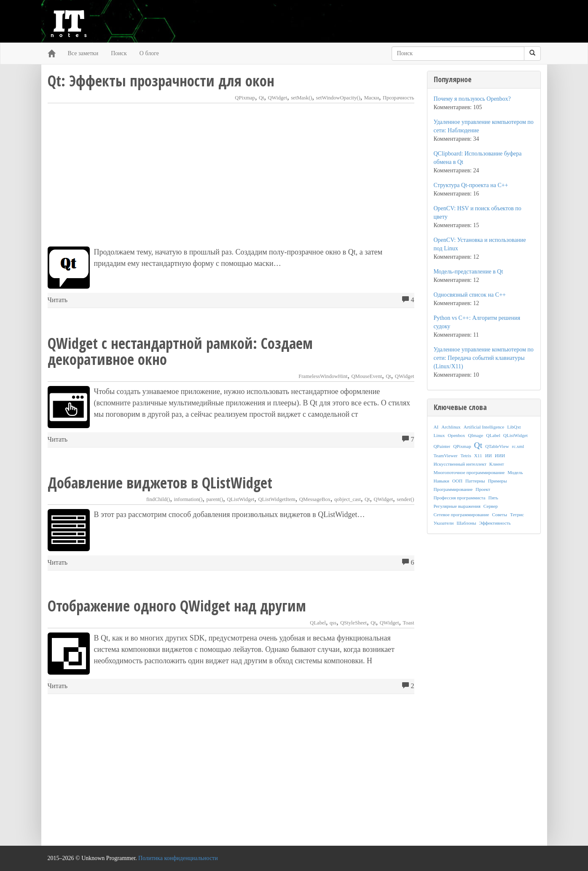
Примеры (498, 481)
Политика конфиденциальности (178, 858)
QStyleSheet (353, 623)
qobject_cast (348, 499)
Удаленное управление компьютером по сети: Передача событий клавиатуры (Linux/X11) (484, 358)
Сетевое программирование (462, 515)
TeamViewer (446, 456)
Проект (483, 489)
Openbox (456, 435)
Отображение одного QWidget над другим (177, 606)
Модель (515, 472)
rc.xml (518, 446)
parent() (215, 499)
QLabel (318, 623)
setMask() (301, 98)
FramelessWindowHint (323, 376)
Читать (58, 300)
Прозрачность (399, 98)
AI (436, 427)
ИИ (489, 456)
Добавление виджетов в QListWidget (160, 483)
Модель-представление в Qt (469, 272)
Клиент (497, 464)
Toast (408, 623)
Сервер (491, 506)
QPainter (442, 446)
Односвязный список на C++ (470, 295)
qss (333, 623)
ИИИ (500, 456)
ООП (457, 481)
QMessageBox (315, 499)
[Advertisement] (231, 175)
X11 (478, 456)
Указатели (444, 523)
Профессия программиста (460, 498)
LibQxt (514, 427)
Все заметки (83, 53)
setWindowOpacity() (338, 98)
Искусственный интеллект (460, 464)
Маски (372, 98)
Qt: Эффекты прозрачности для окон (161, 81)
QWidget (278, 98)
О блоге (149, 53)
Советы (499, 515)
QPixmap (245, 98)
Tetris (466, 456)
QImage (475, 435)
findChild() (158, 499)
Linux (439, 435)
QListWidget (240, 499)
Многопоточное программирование (469, 472)
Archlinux (451, 427)
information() (188, 499)
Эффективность (495, 523)
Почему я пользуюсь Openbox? (472, 99)
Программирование (453, 489)
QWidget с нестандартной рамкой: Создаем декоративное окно (180, 351)
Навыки (442, 481)
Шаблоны (466, 523)
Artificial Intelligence (484, 427)
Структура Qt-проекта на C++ (471, 185)
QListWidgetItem (277, 499)
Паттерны (475, 481)
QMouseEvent (366, 376)
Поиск (119, 53)
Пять (493, 498)
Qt (262, 98)
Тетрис (517, 515)
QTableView (497, 446)
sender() (405, 499)
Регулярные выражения (457, 506)
